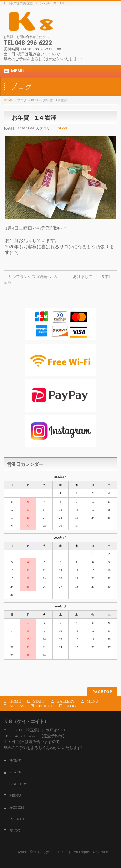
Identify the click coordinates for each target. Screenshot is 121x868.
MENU (92, 701)
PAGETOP (102, 691)
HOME (8, 100)
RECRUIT (45, 706)
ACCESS (17, 706)
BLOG (35, 100)
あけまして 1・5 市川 (95, 277)
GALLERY (66, 701)
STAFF (39, 701)
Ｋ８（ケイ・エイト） (53, 852)
